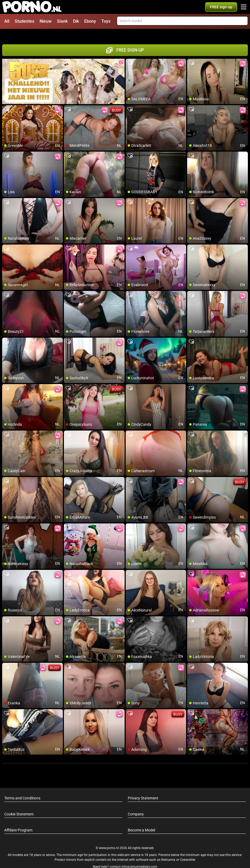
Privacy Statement (143, 788)
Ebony (90, 21)
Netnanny (169, 850)
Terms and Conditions (22, 788)
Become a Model (141, 820)
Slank (62, 21)
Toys (106, 21)
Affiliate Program (18, 820)
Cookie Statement (19, 804)
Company (136, 804)
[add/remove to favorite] (130, 53)
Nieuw (46, 21)
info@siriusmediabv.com (139, 857)
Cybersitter (188, 850)
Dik (76, 21)
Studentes (24, 21)
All (7, 21)
